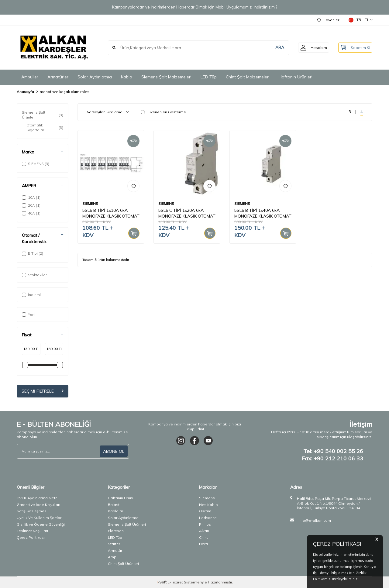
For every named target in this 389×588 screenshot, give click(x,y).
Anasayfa (25, 92)
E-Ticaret (175, 582)
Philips (205, 524)
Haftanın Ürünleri (296, 77)
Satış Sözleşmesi (32, 511)
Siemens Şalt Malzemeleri (166, 77)
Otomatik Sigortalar (45, 127)
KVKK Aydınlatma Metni (38, 498)
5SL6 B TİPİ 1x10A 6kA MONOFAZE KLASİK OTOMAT (111, 213)
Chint (203, 537)
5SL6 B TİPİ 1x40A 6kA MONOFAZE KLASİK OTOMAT (263, 213)
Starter (114, 544)
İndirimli (32, 295)
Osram (205, 511)
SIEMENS (90, 203)
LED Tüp (209, 77)
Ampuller (30, 77)
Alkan (204, 531)
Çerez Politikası (31, 537)
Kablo (127, 77)
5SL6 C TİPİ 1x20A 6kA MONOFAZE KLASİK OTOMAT (187, 213)
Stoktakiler (34, 275)
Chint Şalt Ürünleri (123, 564)
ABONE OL (114, 451)
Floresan (116, 531)
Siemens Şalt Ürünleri (43, 115)
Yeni (29, 314)
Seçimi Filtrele (43, 391)
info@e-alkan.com (315, 520)
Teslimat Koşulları (32, 531)
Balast (114, 505)
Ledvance (208, 518)
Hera (203, 544)
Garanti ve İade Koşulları (38, 505)
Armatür (115, 550)
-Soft (162, 582)
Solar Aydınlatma (95, 77)
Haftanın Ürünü (121, 498)
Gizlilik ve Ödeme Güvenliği (41, 524)
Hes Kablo (208, 505)
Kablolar (115, 511)
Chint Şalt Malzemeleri (248, 77)
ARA (275, 47)
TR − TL (360, 20)
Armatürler (58, 77)
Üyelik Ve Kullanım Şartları (40, 518)
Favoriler (328, 20)
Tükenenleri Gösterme (163, 112)
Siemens (207, 498)
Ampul (114, 557)
